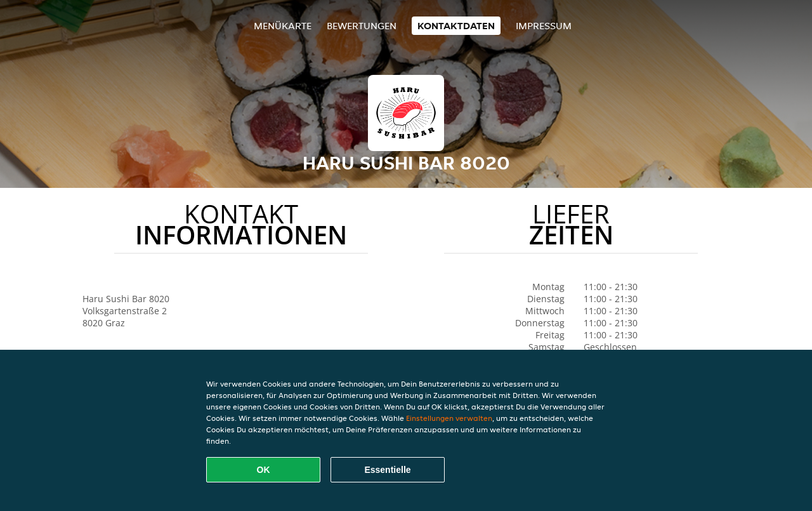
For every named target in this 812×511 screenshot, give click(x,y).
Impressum (544, 26)
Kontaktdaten (456, 26)
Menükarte (283, 26)
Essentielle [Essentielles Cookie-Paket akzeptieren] (387, 470)
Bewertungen (362, 26)
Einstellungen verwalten (449, 418)
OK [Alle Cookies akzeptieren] (264, 470)
